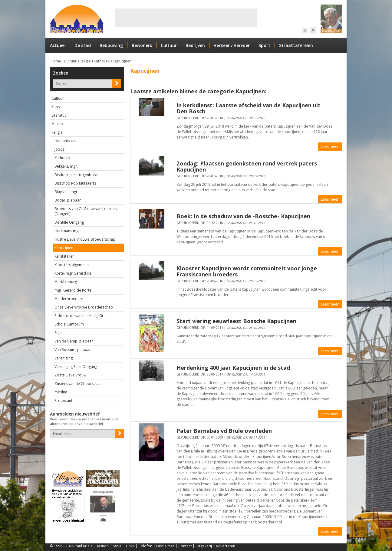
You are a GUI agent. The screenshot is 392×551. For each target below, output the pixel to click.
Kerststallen (64, 256)
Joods (59, 149)
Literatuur (60, 115)
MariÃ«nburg (66, 282)
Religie (85, 61)
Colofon (145, 546)
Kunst (56, 107)
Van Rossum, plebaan (73, 350)
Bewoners (142, 45)
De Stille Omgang (69, 222)
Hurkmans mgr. (68, 231)
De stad (83, 45)
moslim (61, 392)
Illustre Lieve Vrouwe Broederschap (85, 239)
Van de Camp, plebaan (74, 341)
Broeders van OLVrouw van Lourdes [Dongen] (86, 211)
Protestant (63, 401)
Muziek (57, 124)
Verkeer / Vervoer (232, 45)
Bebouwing (111, 45)
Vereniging (64, 358)
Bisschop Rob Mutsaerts (75, 183)
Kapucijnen (122, 61)
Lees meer (330, 147)
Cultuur (169, 45)
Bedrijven (195, 45)
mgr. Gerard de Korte (73, 290)
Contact (185, 546)
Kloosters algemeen (72, 265)
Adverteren (226, 546)
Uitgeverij (204, 546)
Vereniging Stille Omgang (76, 367)
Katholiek (102, 61)
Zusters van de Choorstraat (78, 384)
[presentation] (85, 449)
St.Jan (59, 333)
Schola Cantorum (69, 324)
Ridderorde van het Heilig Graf (81, 316)
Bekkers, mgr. (66, 166)
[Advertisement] (186, 18)
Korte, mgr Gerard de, (73, 273)
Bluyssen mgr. (66, 192)
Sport (264, 45)
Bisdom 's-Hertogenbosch (77, 175)
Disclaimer (165, 546)
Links (130, 546)
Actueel (58, 45)
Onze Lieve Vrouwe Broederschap (84, 307)
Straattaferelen (296, 45)
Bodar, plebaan (68, 200)
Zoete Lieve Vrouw (70, 375)
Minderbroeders (69, 299)
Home (56, 61)
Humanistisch (66, 141)
